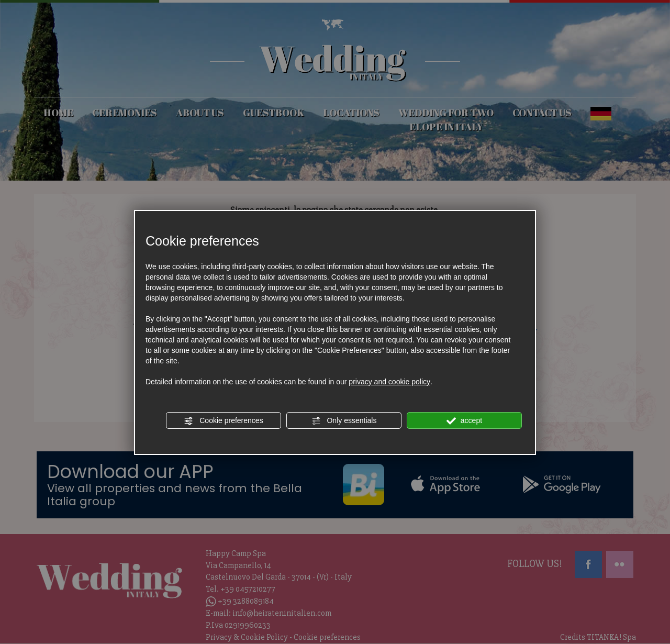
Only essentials (344, 421)
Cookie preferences (223, 421)
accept (464, 421)
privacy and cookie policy (389, 382)
